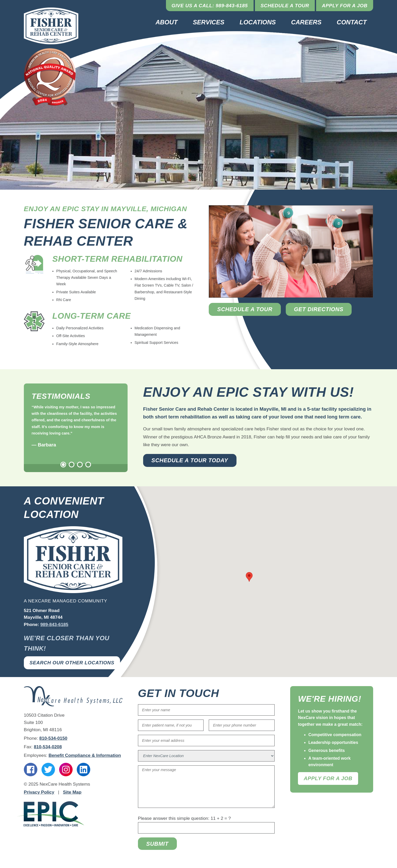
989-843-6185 (54, 624)
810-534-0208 (48, 747)
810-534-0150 (53, 738)
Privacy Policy (39, 792)
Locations (258, 22)
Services (209, 22)
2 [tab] (72, 465)
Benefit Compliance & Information (85, 755)
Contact (352, 22)
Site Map (72, 792)
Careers (306, 22)
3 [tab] (80, 465)
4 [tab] (88, 465)
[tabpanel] (76, 426)
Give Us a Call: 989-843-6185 (210, 6)
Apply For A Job (328, 778)
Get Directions (319, 309)
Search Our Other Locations (72, 663)
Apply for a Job (345, 6)
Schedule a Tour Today (190, 460)
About (167, 22)
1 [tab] (63, 465)
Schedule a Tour (285, 6)
